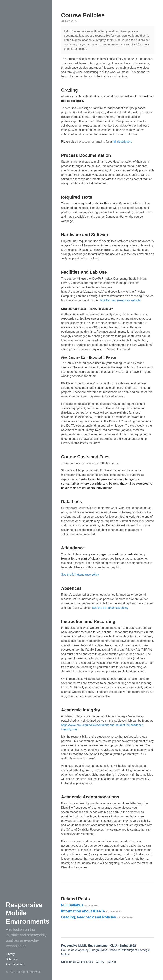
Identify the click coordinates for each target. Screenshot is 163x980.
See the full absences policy (110, 608)
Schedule (12, 959)
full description (122, 142)
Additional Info (15, 964)
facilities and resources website (120, 300)
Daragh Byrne (98, 950)
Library (10, 954)
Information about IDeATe (91, 911)
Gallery (100, 962)
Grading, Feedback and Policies (97, 917)
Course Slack (85, 962)
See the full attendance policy (80, 575)
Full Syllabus (80, 905)
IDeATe (112, 962)
